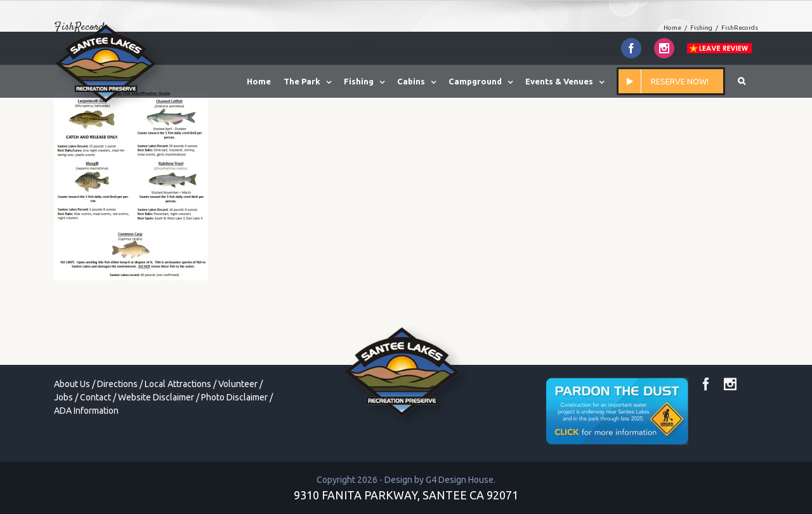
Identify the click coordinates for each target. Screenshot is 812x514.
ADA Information (86, 411)
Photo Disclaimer (234, 397)
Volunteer (238, 384)
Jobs (63, 397)
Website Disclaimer (156, 397)
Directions (117, 384)
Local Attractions (178, 384)
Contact (95, 397)
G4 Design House (460, 480)
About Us (72, 384)
